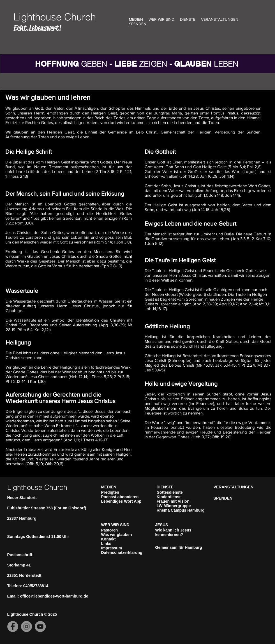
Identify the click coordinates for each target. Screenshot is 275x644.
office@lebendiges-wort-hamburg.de (54, 596)
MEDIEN (136, 19)
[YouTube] (40, 627)
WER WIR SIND (161, 19)
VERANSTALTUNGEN (220, 19)
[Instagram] (26, 627)
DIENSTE (188, 19)
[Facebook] (13, 627)
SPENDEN (138, 24)
